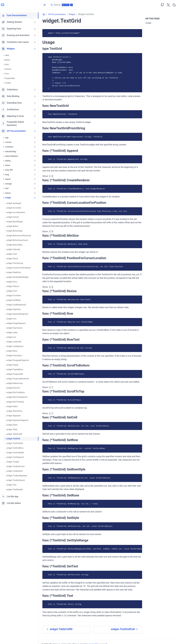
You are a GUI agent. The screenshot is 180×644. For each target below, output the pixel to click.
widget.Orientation (16, 355)
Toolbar (10, 83)
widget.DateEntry (16, 272)
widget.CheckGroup (17, 263)
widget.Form (14, 290)
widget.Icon (13, 318)
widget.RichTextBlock (18, 391)
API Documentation (15, 131)
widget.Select (14, 405)
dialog (10, 160)
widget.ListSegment (17, 345)
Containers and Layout (17, 42)
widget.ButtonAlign (16, 230)
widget (10, 197)
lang (9, 174)
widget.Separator (16, 414)
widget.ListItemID (16, 341)
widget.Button (14, 226)
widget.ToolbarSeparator (19, 474)
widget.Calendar (15, 249)
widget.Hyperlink (15, 309)
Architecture (12, 109)
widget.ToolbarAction (17, 465)
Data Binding (12, 96)
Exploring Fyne (13, 29)
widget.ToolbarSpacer (18, 479)
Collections (11, 89)
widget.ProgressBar (17, 373)
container (11, 146)
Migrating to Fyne (14, 116)
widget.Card (14, 253)
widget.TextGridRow (17, 447)
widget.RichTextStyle (17, 401)
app (9, 137)
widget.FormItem (16, 295)
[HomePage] (20, 5)
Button (9, 60)
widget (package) (16, 203)
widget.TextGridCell (17, 442)
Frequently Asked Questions (14, 123)
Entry (9, 64)
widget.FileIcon (15, 286)
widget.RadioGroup (17, 382)
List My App (11, 495)
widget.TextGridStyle (17, 451)
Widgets (10, 49)
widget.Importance (16, 327)
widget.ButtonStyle (16, 244)
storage (10, 183)
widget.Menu (14, 350)
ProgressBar (12, 78)
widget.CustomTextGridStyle (20, 267)
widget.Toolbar (15, 460)
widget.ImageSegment (18, 322)
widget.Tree (13, 483)
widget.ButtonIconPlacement (21, 235)
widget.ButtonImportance (19, 239)
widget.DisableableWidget (19, 276)
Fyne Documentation (16, 15)
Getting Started (13, 22)
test (9, 188)
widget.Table (14, 428)
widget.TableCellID (16, 433)
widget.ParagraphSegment (20, 359)
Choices (10, 69)
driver (10, 165)
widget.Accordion (16, 207)
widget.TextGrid (15, 437)
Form (9, 74)
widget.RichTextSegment (19, 396)
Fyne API (11, 169)
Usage (149, 23)
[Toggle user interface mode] (174, 5)
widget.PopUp (14, 364)
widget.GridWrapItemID (18, 304)
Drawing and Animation (17, 35)
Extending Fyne (13, 103)
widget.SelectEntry (16, 410)
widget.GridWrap (15, 299)
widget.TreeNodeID (17, 488)
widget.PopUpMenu (17, 368)
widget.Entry (14, 281)
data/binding (13, 151)
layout (10, 179)
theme (10, 193)
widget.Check (14, 258)
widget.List (13, 336)
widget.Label (14, 332)
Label (9, 55)
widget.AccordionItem (18, 212)
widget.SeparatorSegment (19, 419)
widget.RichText (15, 387)
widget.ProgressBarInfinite (20, 378)
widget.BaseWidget (17, 221)
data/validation (14, 156)
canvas (10, 142)
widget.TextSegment (17, 456)
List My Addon (13, 502)
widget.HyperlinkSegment (19, 313)
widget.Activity (15, 216)
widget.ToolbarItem (17, 470)
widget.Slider (14, 424)
